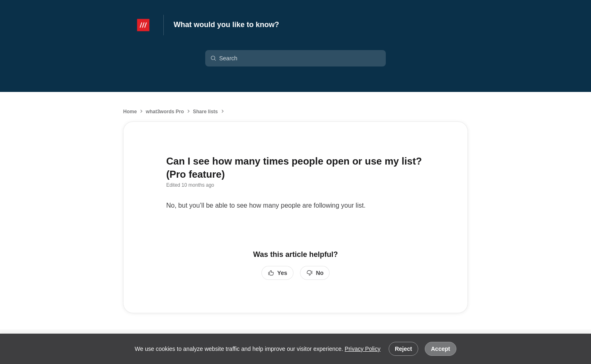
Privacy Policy (363, 349)
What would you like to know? (226, 25)
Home (130, 112)
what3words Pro (165, 112)
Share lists (205, 112)
